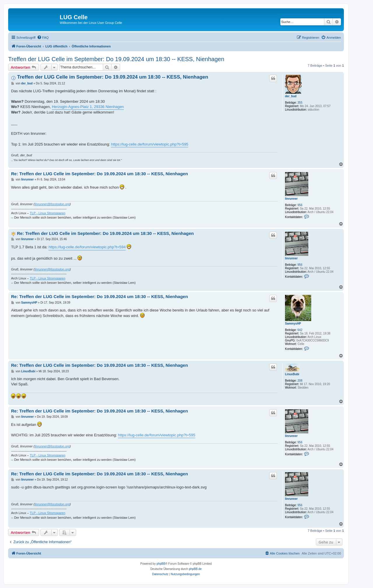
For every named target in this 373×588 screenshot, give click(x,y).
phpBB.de (195, 569)
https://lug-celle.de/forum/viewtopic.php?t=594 (87, 247)
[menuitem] (43, 38)
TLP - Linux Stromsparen (47, 213)
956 (300, 205)
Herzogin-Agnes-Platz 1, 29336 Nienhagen (88, 107)
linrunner (291, 199)
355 (300, 103)
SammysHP (293, 324)
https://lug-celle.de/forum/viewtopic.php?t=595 (150, 144)
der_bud (291, 96)
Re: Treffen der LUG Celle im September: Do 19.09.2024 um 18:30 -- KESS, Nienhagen (100, 174)
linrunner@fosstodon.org (52, 204)
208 (300, 381)
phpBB (161, 564)
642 (300, 330)
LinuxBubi (292, 374)
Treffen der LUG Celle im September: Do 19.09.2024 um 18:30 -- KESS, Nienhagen (116, 59)
